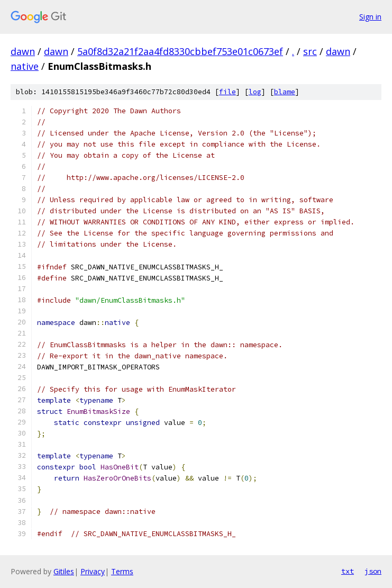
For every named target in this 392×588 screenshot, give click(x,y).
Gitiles (64, 571)
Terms (122, 571)
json (373, 571)
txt (348, 571)
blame (285, 92)
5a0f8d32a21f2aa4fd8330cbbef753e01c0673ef (180, 51)
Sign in (370, 17)
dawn (23, 51)
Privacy (93, 571)
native (25, 66)
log (255, 92)
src (310, 51)
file (227, 92)
